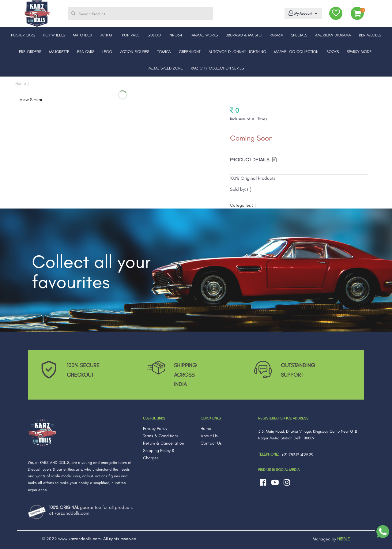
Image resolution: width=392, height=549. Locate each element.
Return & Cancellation (164, 443)
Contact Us (211, 443)
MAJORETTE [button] (59, 52)
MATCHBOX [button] (83, 35)
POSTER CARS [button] (23, 35)
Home (206, 429)
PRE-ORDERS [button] (30, 52)
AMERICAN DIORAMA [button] (333, 35)
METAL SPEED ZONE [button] (166, 68)
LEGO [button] (107, 52)
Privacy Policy (155, 429)
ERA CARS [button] (86, 52)
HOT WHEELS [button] (54, 35)
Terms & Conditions (161, 436)
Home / (23, 83)
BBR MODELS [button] (370, 35)
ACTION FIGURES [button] (135, 52)
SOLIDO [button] (154, 35)
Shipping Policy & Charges (159, 454)
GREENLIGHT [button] (190, 52)
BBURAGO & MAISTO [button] (244, 35)
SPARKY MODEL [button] (360, 52)
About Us (209, 436)
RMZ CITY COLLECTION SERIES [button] (217, 68)
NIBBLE (344, 539)
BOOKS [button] (333, 52)
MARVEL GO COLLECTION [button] (296, 52)
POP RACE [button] (131, 35)
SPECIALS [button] (299, 35)
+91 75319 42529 (298, 455)
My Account (302, 13)
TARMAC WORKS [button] (204, 35)
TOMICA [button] (164, 52)
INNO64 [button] (175, 35)
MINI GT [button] (107, 35)
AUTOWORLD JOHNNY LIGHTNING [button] (237, 52)
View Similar (31, 100)
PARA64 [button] (276, 35)
